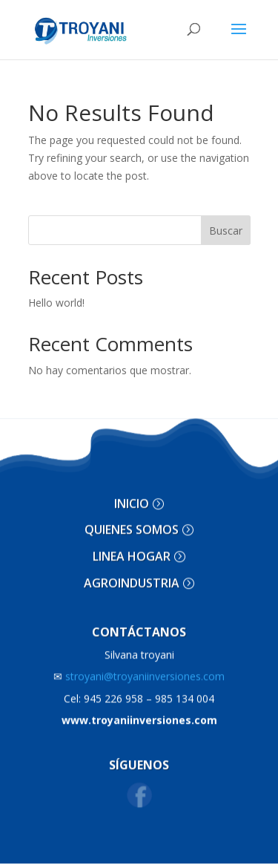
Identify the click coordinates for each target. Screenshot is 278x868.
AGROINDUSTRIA (132, 576)
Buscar (226, 231)
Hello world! (56, 303)
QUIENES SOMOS (132, 523)
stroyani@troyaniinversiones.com (139, 669)
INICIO (132, 496)
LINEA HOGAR (132, 549)
